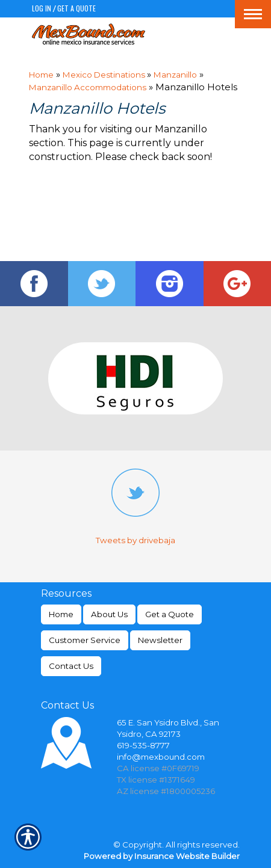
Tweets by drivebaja (135, 540)
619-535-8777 (143, 745)
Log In (42, 8)
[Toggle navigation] (253, 14)
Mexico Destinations (105, 75)
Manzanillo (175, 75)
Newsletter (160, 640)
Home (41, 75)
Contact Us (71, 666)
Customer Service (85, 640)
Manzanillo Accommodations (88, 87)
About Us (109, 614)
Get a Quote (76, 8)
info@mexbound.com (161, 757)
